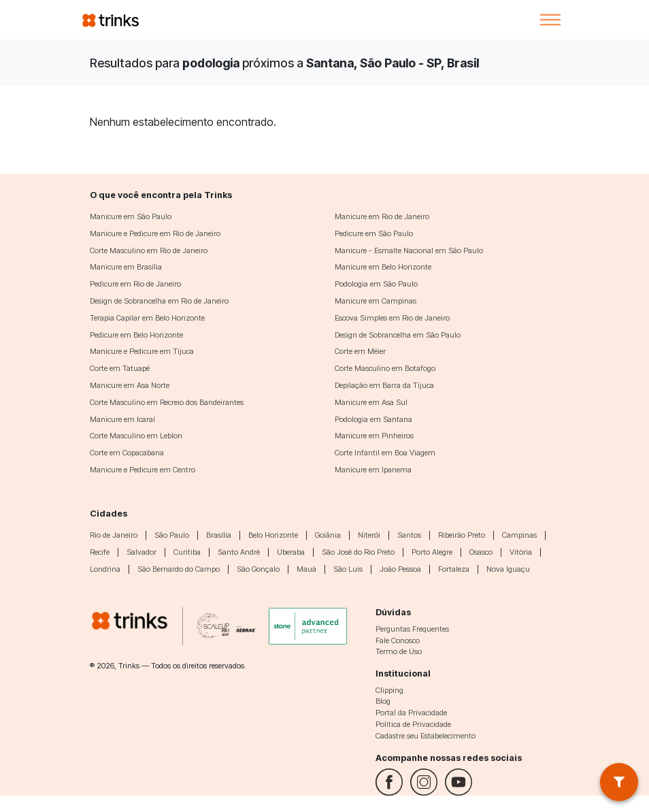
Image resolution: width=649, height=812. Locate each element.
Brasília (219, 535)
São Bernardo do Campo (179, 569)
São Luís (348, 569)
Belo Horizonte (273, 535)
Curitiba (187, 552)
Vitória (521, 552)
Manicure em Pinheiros (374, 436)
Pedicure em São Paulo (374, 233)
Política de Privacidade (413, 724)
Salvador (142, 552)
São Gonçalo (258, 569)
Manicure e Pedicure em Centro (143, 470)
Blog (383, 701)
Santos (409, 535)
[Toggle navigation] (550, 20)
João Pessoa (400, 569)
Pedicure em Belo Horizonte (136, 335)
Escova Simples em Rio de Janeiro (392, 318)
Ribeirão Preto (462, 535)
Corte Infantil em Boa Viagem (385, 453)
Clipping (389, 690)
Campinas (519, 535)
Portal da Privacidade (411, 713)
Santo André (239, 552)
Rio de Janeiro (114, 535)
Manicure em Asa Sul (371, 402)
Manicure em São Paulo (131, 216)
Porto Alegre (432, 552)
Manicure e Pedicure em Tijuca (142, 351)
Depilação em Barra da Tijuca (384, 385)
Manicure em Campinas (376, 301)
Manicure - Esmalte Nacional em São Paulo (409, 250)
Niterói (369, 535)
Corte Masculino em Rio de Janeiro (149, 250)
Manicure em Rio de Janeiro (382, 216)
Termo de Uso (399, 651)
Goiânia (328, 535)
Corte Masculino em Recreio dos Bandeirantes (167, 402)
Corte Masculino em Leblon (136, 436)
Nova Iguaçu (508, 569)
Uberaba (291, 552)
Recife (100, 552)
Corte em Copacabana (127, 453)
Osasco (481, 552)
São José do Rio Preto (358, 552)
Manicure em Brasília (126, 267)
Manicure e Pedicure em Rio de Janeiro (155, 233)
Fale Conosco (398, 640)
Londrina (105, 569)
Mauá (306, 569)
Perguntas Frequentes (412, 629)
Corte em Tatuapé (120, 368)
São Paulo (172, 535)
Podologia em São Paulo (376, 284)
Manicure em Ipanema (373, 470)
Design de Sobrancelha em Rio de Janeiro (159, 301)
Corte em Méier (360, 351)
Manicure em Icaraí (122, 419)
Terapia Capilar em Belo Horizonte (147, 318)
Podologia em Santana (373, 419)
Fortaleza (454, 569)
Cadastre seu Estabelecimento (426, 736)
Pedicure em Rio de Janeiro (135, 284)
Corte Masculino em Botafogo (385, 368)
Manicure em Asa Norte (130, 385)
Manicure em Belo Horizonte (383, 267)
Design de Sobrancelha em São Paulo (398, 335)
